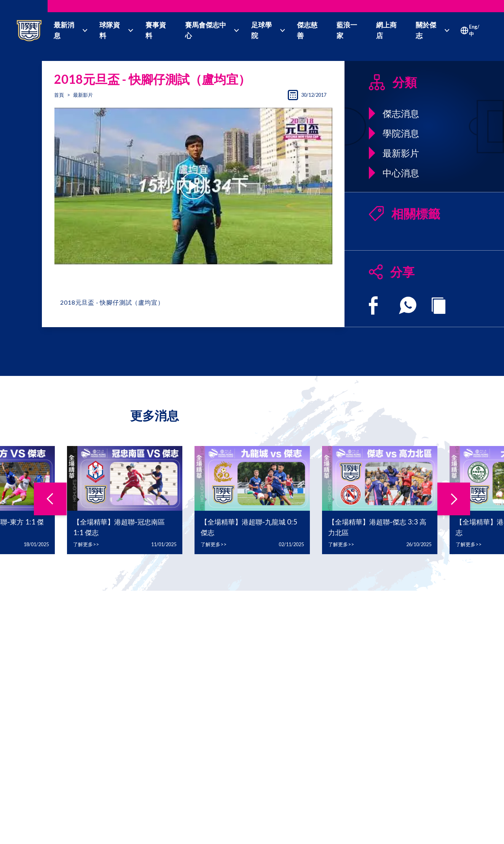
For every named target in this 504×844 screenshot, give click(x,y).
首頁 (59, 95)
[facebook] (373, 305)
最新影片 (83, 95)
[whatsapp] (408, 305)
